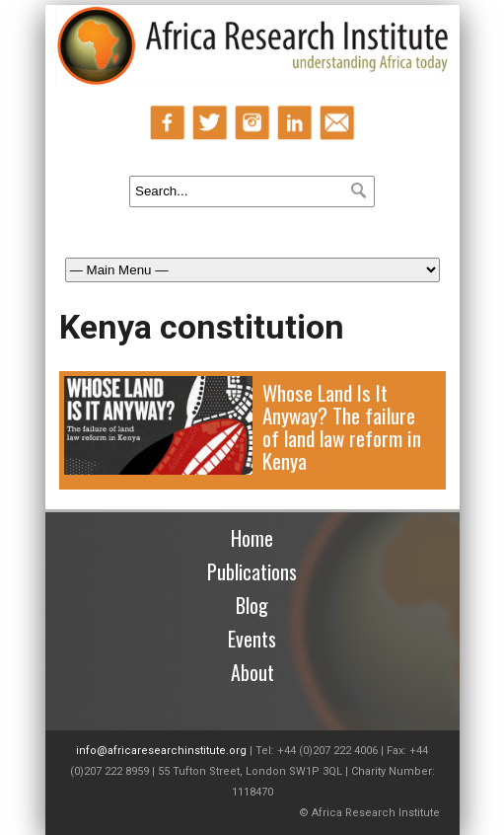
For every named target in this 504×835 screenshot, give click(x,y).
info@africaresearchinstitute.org (161, 751)
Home (252, 538)
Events (252, 639)
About (252, 672)
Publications (252, 571)
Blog (252, 605)
